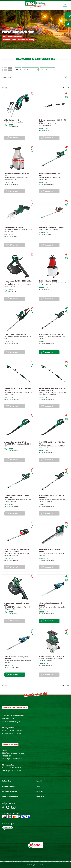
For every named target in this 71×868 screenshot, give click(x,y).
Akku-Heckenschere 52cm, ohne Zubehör (16, 658)
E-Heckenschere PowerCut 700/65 (52, 227)
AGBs (38, 786)
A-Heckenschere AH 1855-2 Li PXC (52, 335)
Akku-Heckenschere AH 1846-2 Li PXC (51, 175)
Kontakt (39, 781)
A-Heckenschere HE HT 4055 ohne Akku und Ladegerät (17, 550)
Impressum (40, 797)
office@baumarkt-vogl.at (11, 722)
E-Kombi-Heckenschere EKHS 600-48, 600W (53, 121)
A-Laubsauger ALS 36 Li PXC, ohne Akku (17, 604)
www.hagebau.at (8, 786)
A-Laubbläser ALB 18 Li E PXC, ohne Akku (52, 443)
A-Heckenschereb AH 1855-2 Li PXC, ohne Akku (52, 497)
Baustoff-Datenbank (10, 791)
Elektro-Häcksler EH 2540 (48, 281)
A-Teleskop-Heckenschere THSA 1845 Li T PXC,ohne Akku (53, 389)
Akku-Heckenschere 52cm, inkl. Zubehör (51, 604)
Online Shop (7, 781)
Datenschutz (41, 791)
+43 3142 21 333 (8, 719)
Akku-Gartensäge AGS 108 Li (15, 227)
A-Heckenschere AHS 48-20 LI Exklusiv (50, 550)
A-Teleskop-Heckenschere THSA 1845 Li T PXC (18, 389)
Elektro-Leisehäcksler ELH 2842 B (51, 657)
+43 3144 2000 (7, 756)
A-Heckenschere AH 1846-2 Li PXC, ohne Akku (17, 497)
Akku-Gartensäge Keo (12, 120)
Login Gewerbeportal (10, 797)
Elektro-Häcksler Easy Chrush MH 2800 (17, 175)
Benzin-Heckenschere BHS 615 (16, 335)
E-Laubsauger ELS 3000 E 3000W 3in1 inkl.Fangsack (18, 282)
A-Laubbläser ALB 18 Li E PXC (15, 442)
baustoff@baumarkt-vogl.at (12, 759)
